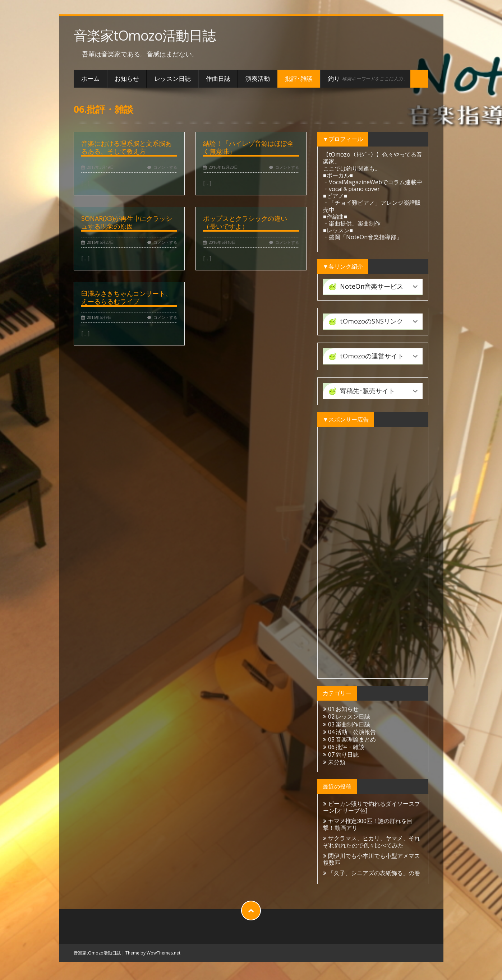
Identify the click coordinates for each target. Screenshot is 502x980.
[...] (86, 183)
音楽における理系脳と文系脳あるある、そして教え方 (126, 147)
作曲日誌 (218, 78)
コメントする (165, 167)
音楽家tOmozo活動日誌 (145, 35)
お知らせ (127, 78)
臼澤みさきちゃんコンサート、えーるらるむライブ (126, 297)
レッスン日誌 (172, 78)
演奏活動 (258, 78)
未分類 (337, 762)
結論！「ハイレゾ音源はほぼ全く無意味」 (248, 147)
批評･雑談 (299, 78)
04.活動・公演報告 (352, 732)
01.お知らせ (343, 709)
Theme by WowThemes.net (153, 953)
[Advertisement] (373, 553)
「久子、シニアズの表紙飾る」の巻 (374, 873)
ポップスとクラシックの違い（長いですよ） (245, 222)
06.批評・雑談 (346, 747)
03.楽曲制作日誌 (349, 724)
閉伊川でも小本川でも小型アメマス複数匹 (372, 859)
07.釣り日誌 (343, 754)
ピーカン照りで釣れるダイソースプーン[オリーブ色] (372, 807)
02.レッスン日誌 (349, 716)
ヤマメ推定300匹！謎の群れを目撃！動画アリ (368, 824)
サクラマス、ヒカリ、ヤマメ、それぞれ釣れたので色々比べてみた (372, 842)
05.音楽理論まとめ (352, 739)
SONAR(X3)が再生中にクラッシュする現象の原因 (127, 222)
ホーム (90, 78)
